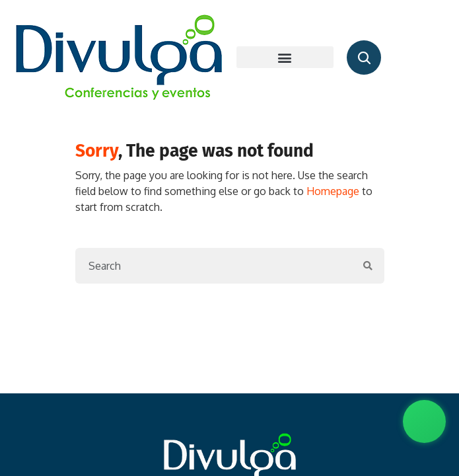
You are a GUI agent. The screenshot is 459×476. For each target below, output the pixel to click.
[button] (285, 57)
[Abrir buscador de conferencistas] (364, 58)
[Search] (214, 266)
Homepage (333, 191)
